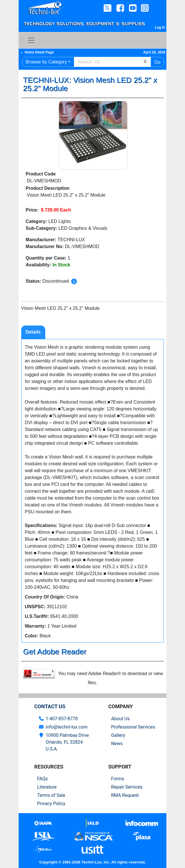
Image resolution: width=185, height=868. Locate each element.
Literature (47, 787)
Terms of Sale (51, 795)
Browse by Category (46, 62)
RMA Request (125, 795)
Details (33, 332)
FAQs (43, 779)
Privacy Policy (51, 804)
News (117, 744)
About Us (120, 719)
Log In (160, 27)
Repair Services (127, 787)
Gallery (118, 735)
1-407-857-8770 (62, 719)
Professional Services (133, 727)
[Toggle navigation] (31, 40)
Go (157, 62)
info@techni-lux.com (67, 727)
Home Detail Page (39, 52)
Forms (118, 779)
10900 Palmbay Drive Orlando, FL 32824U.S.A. (67, 742)
